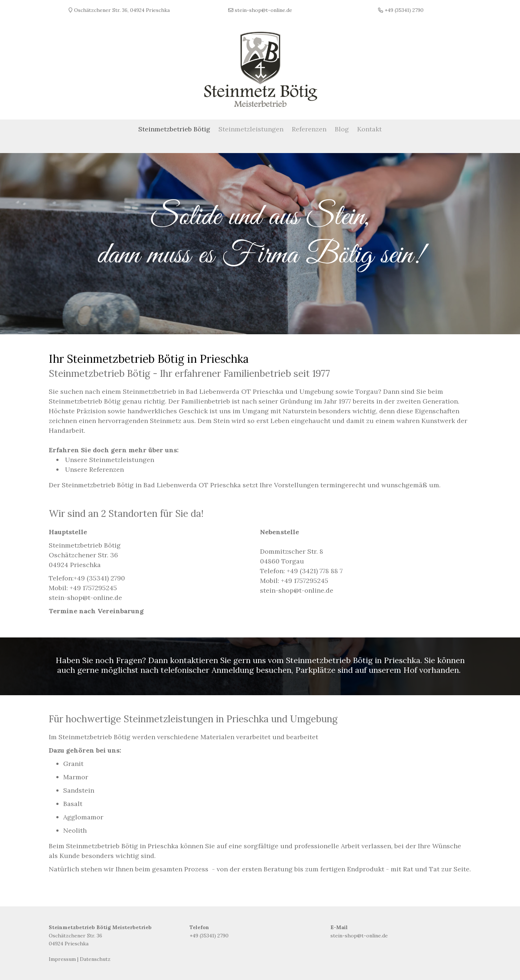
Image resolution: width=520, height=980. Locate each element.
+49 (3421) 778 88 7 (315, 569)
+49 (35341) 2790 (99, 576)
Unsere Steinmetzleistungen (110, 458)
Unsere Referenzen (94, 467)
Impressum (62, 957)
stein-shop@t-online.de (359, 933)
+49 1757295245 (93, 586)
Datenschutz (95, 957)
